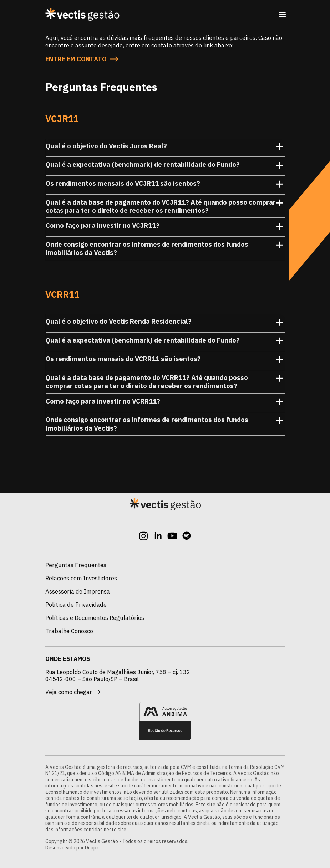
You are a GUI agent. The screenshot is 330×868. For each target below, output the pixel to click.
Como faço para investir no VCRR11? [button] (165, 403)
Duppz (92, 848)
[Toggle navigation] (282, 14)
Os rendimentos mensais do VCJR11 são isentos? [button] (165, 185)
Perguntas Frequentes (76, 565)
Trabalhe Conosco (69, 631)
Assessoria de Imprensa (78, 591)
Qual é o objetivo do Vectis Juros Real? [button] (165, 148)
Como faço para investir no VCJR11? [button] (165, 227)
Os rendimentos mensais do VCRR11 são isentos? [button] (165, 361)
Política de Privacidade (76, 605)
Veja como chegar (73, 692)
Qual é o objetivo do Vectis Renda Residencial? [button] (165, 323)
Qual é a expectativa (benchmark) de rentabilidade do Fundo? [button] (165, 166)
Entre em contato (82, 59)
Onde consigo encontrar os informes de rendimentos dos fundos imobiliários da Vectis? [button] (165, 248)
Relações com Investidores (81, 578)
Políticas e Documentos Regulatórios (95, 618)
